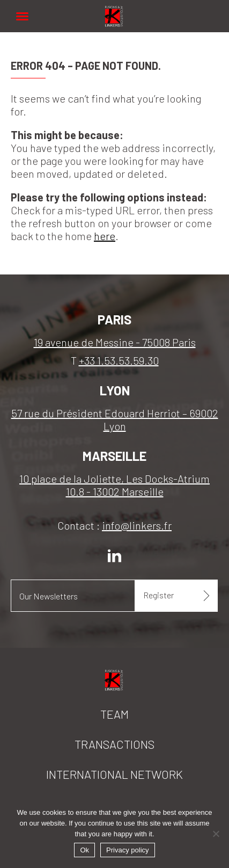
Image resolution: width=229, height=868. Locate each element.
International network (115, 774)
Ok (84, 850)
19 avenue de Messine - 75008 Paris (115, 342)
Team (115, 714)
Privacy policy (127, 850)
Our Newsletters (49, 596)
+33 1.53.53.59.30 (119, 360)
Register (158, 595)
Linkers (115, 10)
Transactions (115, 744)
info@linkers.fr (137, 525)
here (105, 236)
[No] (216, 834)
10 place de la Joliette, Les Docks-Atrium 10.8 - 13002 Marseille (115, 485)
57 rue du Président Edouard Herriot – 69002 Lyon (115, 419)
